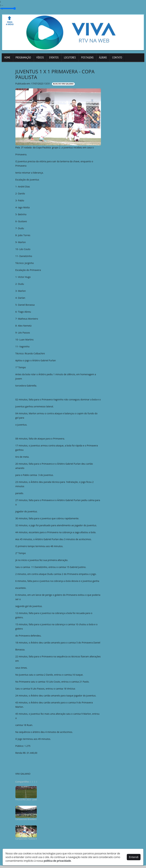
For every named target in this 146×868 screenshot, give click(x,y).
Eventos (54, 57)
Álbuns (103, 57)
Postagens (87, 57)
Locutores (70, 57)
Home (7, 57)
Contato (117, 57)
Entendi (134, 857)
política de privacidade (57, 861)
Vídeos (40, 57)
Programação (23, 57)
